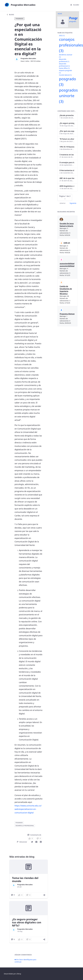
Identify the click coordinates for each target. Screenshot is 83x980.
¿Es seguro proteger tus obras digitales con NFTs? (27, 922)
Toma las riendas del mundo (25, 879)
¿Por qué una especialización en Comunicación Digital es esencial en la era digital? (67, 131)
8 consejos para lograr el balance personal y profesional (67, 162)
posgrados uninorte (68, 96)
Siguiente (73, 203)
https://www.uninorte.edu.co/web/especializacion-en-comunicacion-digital (28, 809)
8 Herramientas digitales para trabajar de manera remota (67, 170)
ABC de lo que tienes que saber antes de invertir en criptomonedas (67, 178)
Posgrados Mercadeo (28, 58)
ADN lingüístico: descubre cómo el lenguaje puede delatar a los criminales (67, 186)
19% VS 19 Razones (67, 147)
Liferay (19, 974)
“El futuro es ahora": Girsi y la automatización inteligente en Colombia (67, 139)
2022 (62, 35)
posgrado (19, 823)
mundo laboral (65, 75)
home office (64, 68)
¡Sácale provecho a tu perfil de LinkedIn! (67, 115)
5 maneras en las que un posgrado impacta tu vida (67, 155)
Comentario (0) (34, 835)
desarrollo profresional (25, 826)
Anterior (63, 203)
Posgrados (20, 19)
